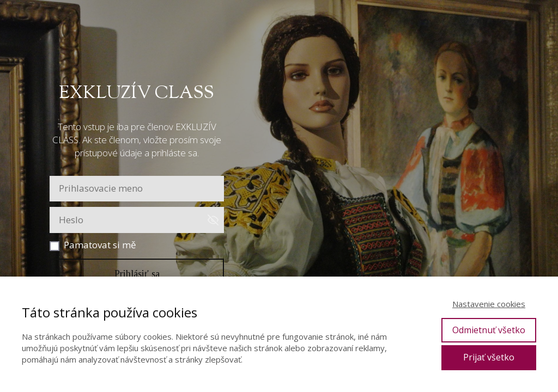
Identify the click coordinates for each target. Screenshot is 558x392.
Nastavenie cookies (489, 304)
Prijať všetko (489, 357)
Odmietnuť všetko (489, 330)
